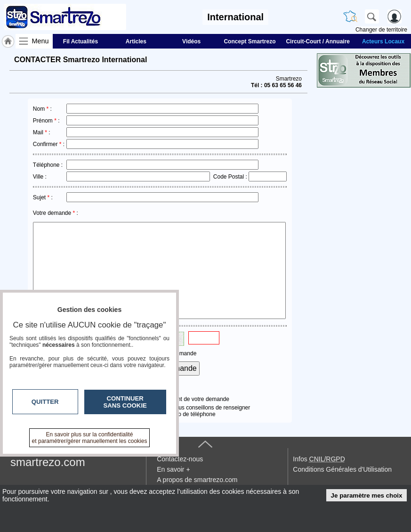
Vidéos (191, 41)
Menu (40, 41)
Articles (136, 41)
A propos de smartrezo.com (197, 480)
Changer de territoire (381, 30)
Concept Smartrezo (250, 41)
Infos (319, 459)
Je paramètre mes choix (367, 495)
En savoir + (173, 469)
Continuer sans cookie (125, 402)
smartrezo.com (48, 462)
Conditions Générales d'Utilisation (342, 469)
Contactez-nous (180, 459)
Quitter (45, 402)
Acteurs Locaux (383, 41)
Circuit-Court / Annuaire (318, 41)
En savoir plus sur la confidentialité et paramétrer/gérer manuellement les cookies (90, 438)
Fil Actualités (81, 41)
